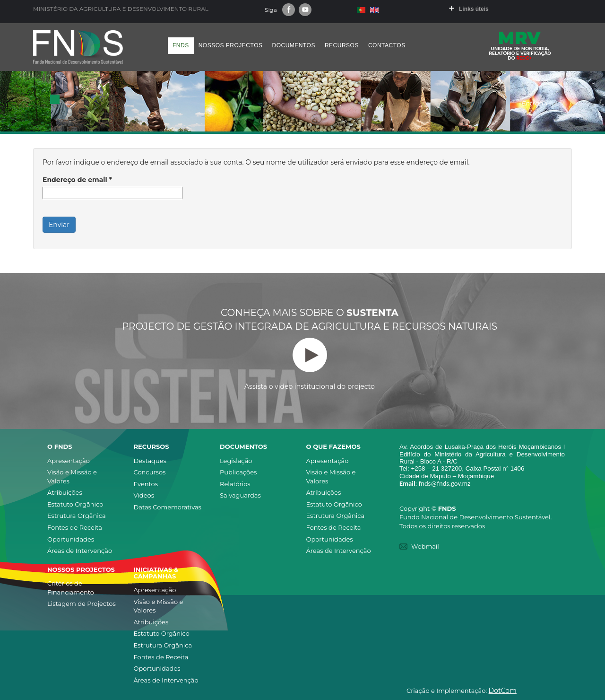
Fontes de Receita (75, 527)
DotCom (503, 691)
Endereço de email (77, 180)
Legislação (236, 461)
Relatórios (235, 484)
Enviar (59, 225)
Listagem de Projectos (82, 604)
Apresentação (69, 461)
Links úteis (474, 9)
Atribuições (65, 492)
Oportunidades (71, 539)
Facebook (289, 10)
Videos (144, 495)
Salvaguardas (240, 495)
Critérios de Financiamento (71, 588)
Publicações (238, 472)
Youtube (305, 10)
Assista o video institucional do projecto (310, 364)
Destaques (150, 461)
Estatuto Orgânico (75, 504)
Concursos (150, 472)
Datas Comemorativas (168, 507)
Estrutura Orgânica (77, 516)
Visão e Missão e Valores (72, 477)
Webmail (425, 546)
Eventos (146, 484)
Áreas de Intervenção (80, 551)
